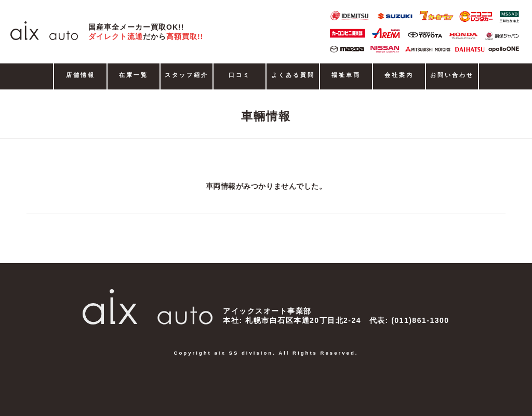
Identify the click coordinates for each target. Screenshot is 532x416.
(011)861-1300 (420, 320)
